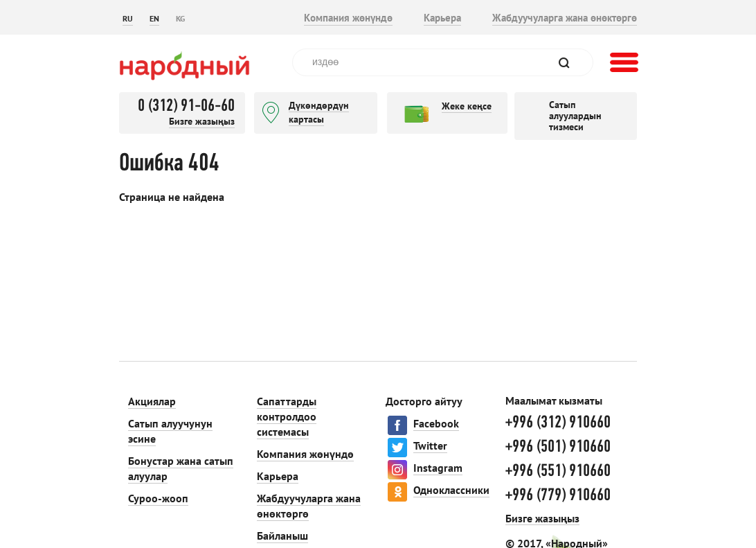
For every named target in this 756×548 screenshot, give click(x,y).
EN (154, 18)
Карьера (442, 18)
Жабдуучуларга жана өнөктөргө (565, 18)
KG (180, 18)
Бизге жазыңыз (202, 121)
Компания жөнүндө (348, 18)
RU (128, 18)
